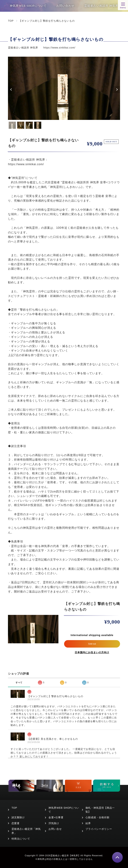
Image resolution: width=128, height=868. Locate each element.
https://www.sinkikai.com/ (59, 48)
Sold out (92, 644)
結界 (88, 823)
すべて (19, 683)
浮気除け (54, 823)
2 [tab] (21, 125)
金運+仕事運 (56, 817)
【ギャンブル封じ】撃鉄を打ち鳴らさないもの (47, 21)
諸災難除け (18, 817)
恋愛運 (15, 823)
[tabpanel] (64, 88)
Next (116, 90)
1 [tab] (12, 125)
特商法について (21, 839)
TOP (11, 21)
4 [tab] (38, 125)
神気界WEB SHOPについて (28, 6)
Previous (12, 90)
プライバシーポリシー (99, 829)
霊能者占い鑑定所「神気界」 (26, 831)
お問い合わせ (65, 6)
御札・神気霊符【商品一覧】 (100, 810)
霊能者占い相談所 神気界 (101, 6)
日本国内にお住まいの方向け (92, 652)
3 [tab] (29, 125)
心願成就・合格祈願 (97, 817)
